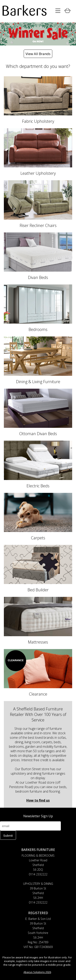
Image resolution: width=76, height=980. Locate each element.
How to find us (38, 800)
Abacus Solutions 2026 (37, 972)
